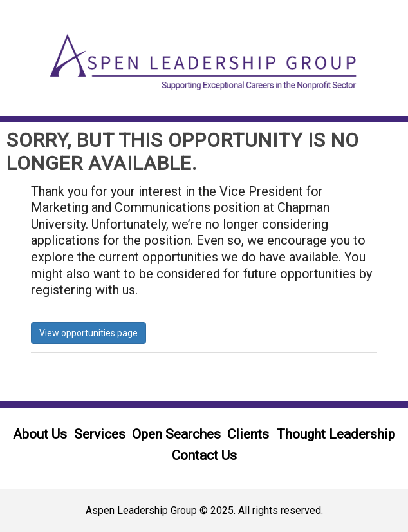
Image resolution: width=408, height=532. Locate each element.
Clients (248, 434)
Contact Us (204, 455)
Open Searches (176, 434)
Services (100, 434)
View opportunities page (88, 333)
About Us (40, 434)
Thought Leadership (336, 434)
